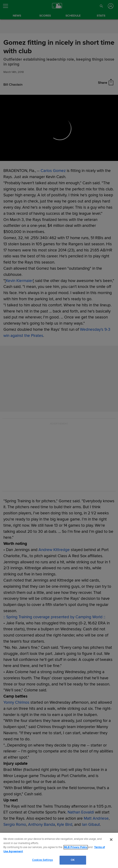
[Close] (111, 840)
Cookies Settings (43, 860)
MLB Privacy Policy (76, 847)
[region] (59, 850)
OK (73, 860)
